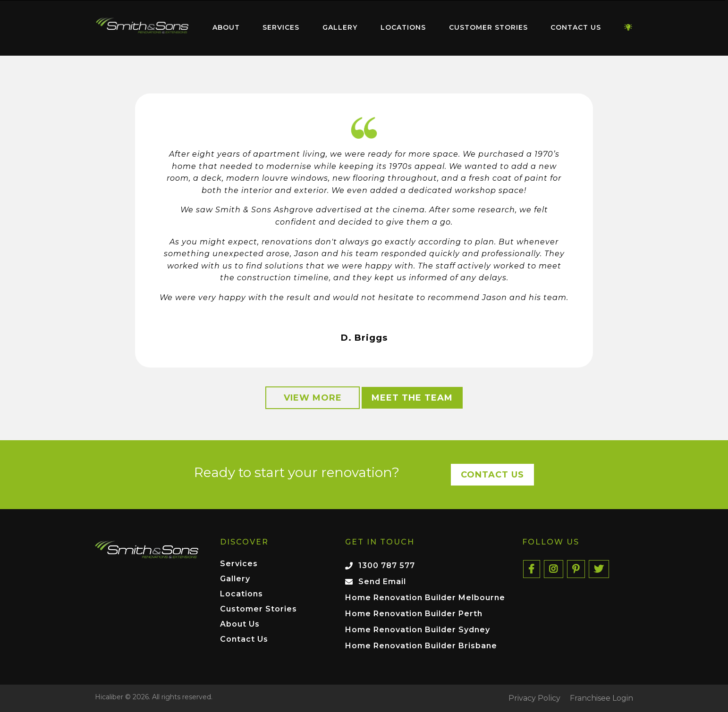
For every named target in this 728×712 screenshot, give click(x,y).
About (226, 27)
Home (142, 26)
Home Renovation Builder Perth (414, 614)
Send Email (382, 582)
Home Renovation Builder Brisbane (421, 646)
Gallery (340, 27)
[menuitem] (142, 28)
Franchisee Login (601, 698)
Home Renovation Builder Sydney (418, 630)
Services (281, 27)
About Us (240, 624)
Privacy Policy (534, 698)
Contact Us (576, 27)
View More (313, 398)
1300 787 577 (387, 565)
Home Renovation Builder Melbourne (425, 598)
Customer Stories (488, 27)
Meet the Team (412, 398)
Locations (403, 27)
